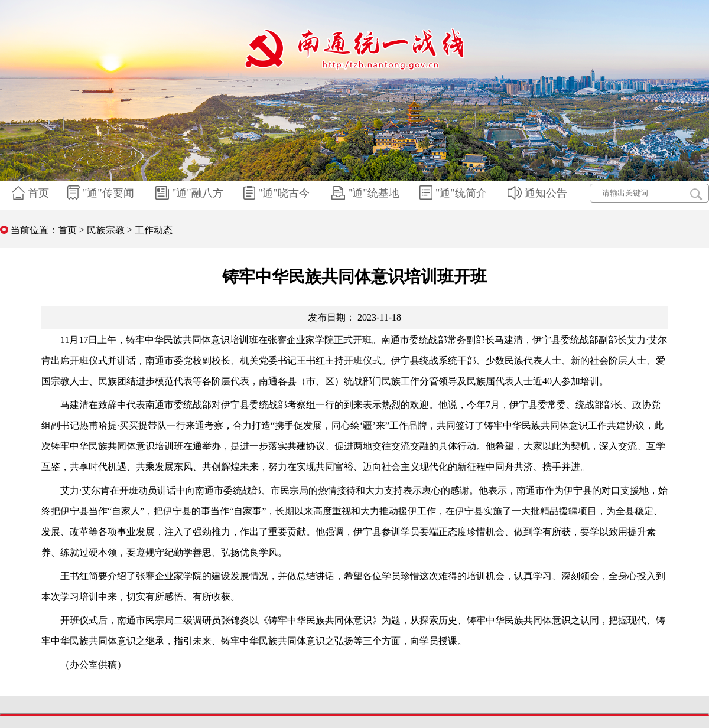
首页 (32, 193)
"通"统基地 (367, 193)
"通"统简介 (455, 193)
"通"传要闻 (102, 193)
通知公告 (539, 193)
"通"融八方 (191, 193)
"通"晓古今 (278, 193)
